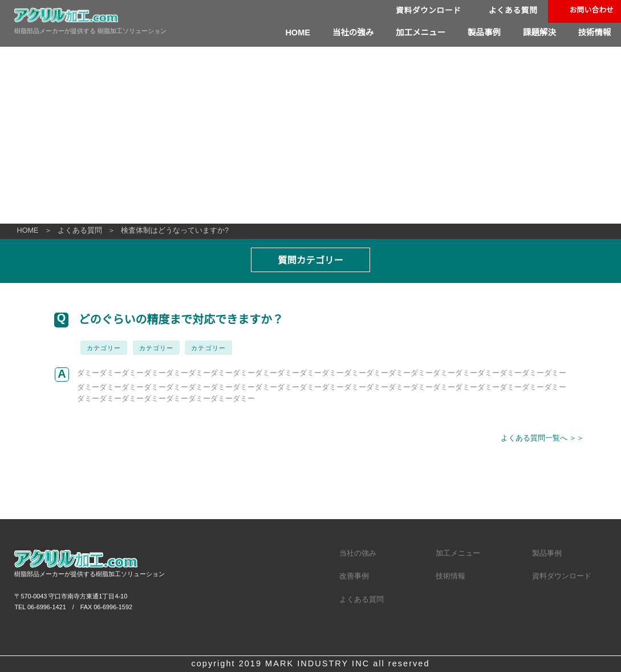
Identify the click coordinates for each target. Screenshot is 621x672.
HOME (294, 33)
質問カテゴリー (311, 260)
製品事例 (482, 33)
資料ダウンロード (426, 11)
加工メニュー (418, 33)
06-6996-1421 (47, 568)
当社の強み (349, 33)
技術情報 (594, 33)
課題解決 (538, 33)
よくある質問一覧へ (535, 438)
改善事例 (354, 538)
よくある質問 (511, 11)
